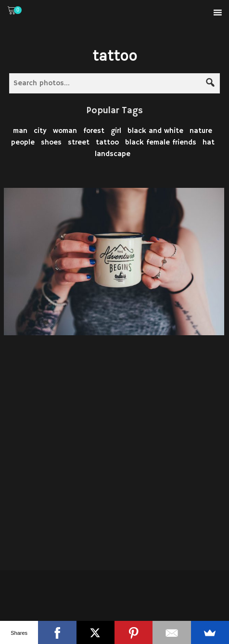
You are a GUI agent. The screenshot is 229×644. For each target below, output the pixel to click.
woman (65, 131)
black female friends (161, 142)
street (79, 142)
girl (116, 131)
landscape (113, 154)
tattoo (107, 142)
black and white (155, 131)
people (23, 142)
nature (201, 131)
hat (209, 142)
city (40, 131)
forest (94, 131)
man (20, 131)
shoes (51, 142)
